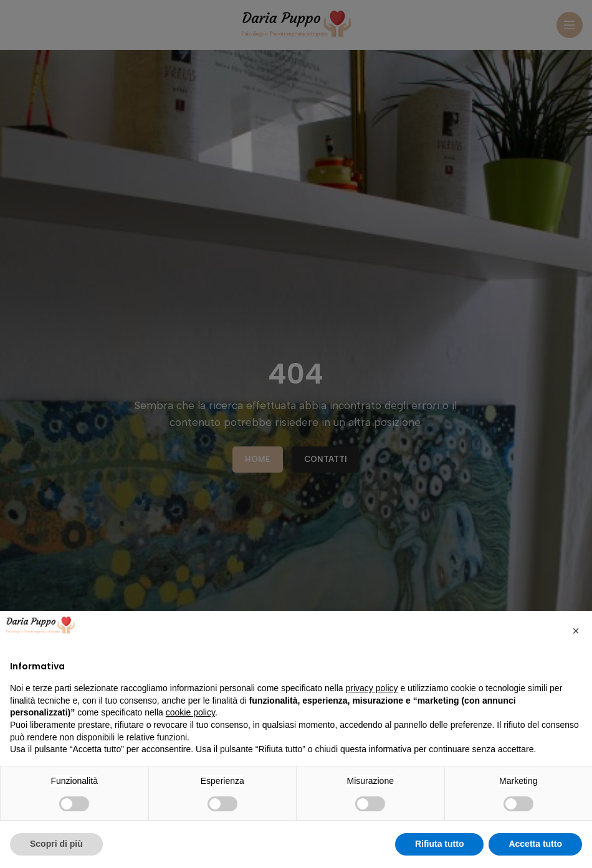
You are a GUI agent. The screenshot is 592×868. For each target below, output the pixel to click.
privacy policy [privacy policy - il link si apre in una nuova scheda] (372, 688)
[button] (576, 631)
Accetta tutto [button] (535, 844)
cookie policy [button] (190, 712)
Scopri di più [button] (56, 844)
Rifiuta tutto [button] (440, 844)
